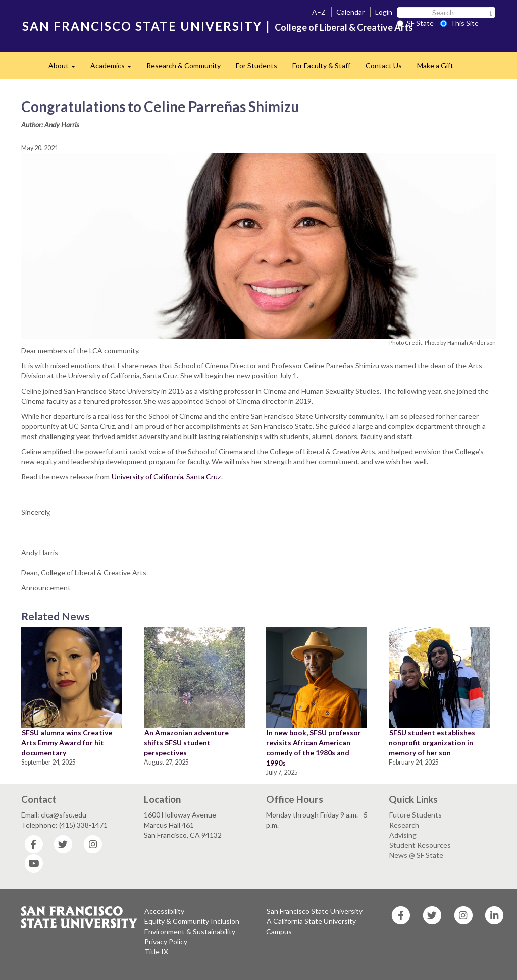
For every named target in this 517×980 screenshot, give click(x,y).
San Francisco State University (315, 911)
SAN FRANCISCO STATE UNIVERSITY (142, 26)
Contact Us (384, 65)
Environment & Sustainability (190, 931)
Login (384, 12)
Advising (403, 835)
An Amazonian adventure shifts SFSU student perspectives (186, 743)
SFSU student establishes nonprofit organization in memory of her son (432, 743)
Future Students (416, 815)
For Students (256, 65)
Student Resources (420, 845)
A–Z (319, 12)
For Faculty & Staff (321, 65)
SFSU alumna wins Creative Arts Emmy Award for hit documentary (67, 743)
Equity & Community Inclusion (192, 921)
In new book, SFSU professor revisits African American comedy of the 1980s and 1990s (314, 748)
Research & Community (184, 65)
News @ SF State (416, 855)
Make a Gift (435, 65)
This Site (459, 23)
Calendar (350, 12)
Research (404, 825)
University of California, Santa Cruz (166, 477)
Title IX (156, 951)
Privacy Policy (166, 941)
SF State (415, 23)
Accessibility (164, 911)
